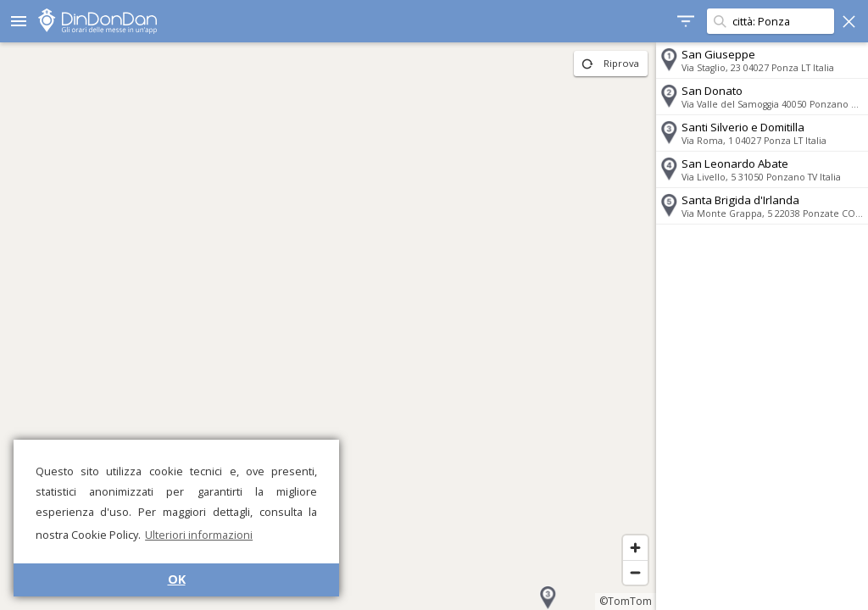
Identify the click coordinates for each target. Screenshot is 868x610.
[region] (328, 326)
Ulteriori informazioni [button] (199, 535)
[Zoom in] (635, 548)
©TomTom (626, 601)
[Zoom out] (635, 572)
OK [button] (177, 579)
